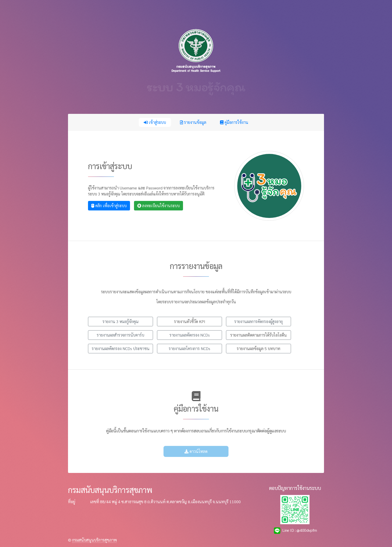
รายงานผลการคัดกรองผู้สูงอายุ (258, 321)
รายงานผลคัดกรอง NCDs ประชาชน (121, 348)
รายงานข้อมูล (193, 122)
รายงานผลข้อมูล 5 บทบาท (258, 348)
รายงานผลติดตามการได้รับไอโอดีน (258, 335)
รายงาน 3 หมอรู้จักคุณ (120, 321)
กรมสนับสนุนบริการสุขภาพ (94, 540)
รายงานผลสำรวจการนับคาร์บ (120, 335)
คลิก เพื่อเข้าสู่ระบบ (109, 206)
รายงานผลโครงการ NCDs (189, 348)
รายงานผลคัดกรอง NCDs (190, 335)
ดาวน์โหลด (196, 451)
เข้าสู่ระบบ (155, 122)
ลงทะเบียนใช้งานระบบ (158, 206)
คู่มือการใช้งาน (234, 122)
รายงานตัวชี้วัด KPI (190, 321)
